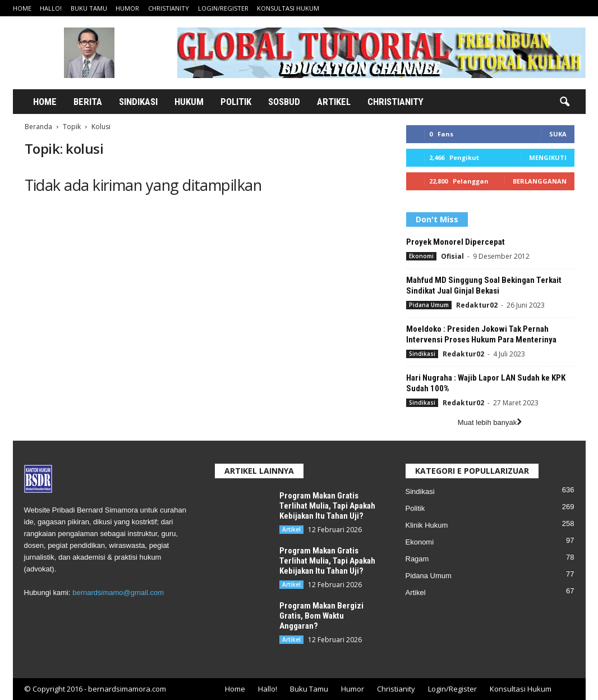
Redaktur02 (477, 305)
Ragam (417, 559)
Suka (558, 134)
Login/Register (223, 8)
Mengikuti (548, 157)
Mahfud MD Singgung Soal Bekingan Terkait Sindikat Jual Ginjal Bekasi (484, 285)
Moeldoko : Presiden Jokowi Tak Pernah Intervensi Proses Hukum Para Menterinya (481, 334)
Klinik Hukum (427, 525)
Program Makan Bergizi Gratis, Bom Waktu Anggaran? (321, 616)
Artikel (334, 102)
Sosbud (284, 102)
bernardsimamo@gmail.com (118, 593)
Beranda (38, 127)
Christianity (169, 8)
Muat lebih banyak (490, 422)
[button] (564, 102)
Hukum (189, 102)
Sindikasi (138, 102)
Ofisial (452, 256)
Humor (127, 8)
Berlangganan (540, 181)
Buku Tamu (89, 8)
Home (22, 8)
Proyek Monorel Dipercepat (456, 242)
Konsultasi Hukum (288, 8)
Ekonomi (421, 256)
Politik (236, 102)
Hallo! (51, 8)
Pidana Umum (429, 305)
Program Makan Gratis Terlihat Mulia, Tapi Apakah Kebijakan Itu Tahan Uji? (327, 506)
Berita (88, 102)
